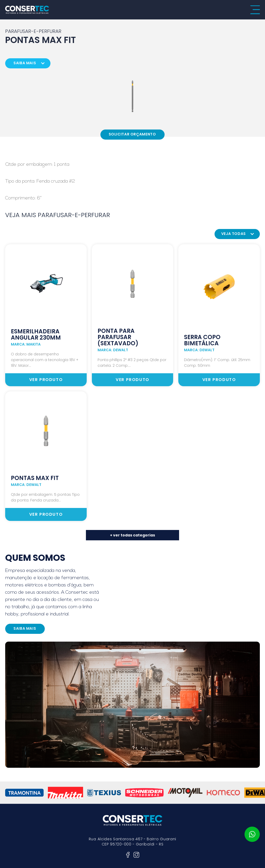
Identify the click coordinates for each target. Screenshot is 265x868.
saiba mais (25, 63)
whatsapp (252, 834)
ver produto (46, 380)
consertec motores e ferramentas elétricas (27, 10)
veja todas (234, 234)
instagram (136, 855)
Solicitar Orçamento (132, 134)
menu (255, 10)
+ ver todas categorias (132, 535)
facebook (128, 855)
